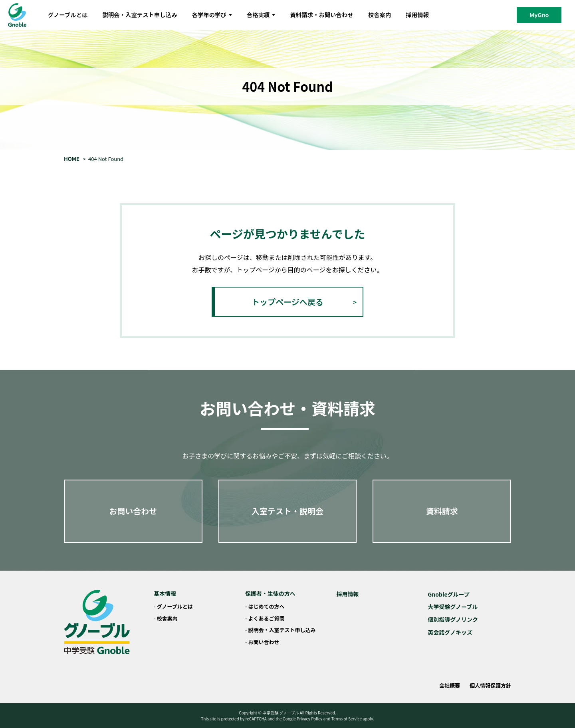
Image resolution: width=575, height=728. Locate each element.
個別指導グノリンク (453, 619)
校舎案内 (380, 15)
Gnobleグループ (449, 594)
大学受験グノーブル (453, 607)
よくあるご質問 (267, 618)
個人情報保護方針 (490, 685)
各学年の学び (212, 15)
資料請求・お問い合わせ (321, 15)
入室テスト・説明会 (287, 511)
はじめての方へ (267, 606)
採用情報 (417, 15)
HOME (72, 159)
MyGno (539, 15)
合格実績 (261, 15)
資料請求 (442, 511)
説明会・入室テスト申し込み (140, 15)
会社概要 (450, 685)
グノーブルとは (68, 15)
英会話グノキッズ (450, 632)
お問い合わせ (133, 511)
